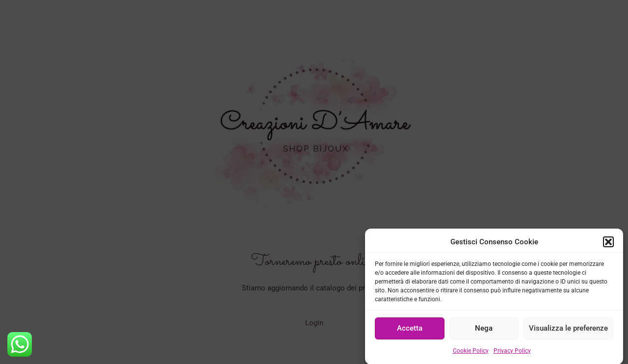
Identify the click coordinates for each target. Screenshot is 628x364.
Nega (484, 331)
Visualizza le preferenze (568, 331)
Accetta (410, 331)
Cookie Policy (471, 353)
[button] (608, 245)
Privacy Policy (512, 353)
